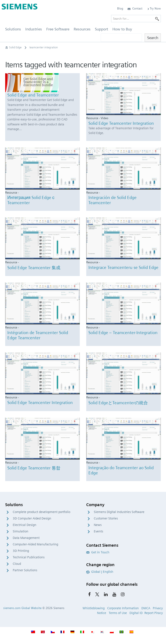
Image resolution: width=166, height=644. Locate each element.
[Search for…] (136, 19)
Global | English (100, 572)
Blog (120, 8)
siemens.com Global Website (22, 608)
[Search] (157, 19)
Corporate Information (123, 608)
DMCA (146, 608)
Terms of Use (118, 613)
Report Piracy (154, 613)
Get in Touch (98, 552)
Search (153, 38)
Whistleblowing (94, 608)
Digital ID (136, 613)
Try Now (154, 8)
